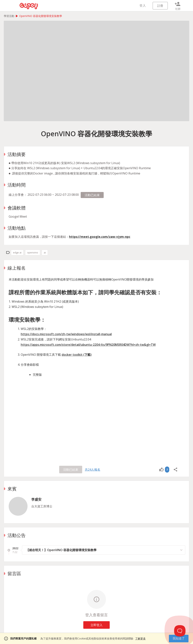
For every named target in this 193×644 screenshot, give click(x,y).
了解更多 (140, 638)
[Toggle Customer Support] (180, 631)
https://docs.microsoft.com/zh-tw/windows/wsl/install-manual (66, 334)
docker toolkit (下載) (77, 355)
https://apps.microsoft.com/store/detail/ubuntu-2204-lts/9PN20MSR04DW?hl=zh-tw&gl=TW (88, 345)
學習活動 (9, 16)
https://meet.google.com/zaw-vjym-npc (100, 237)
